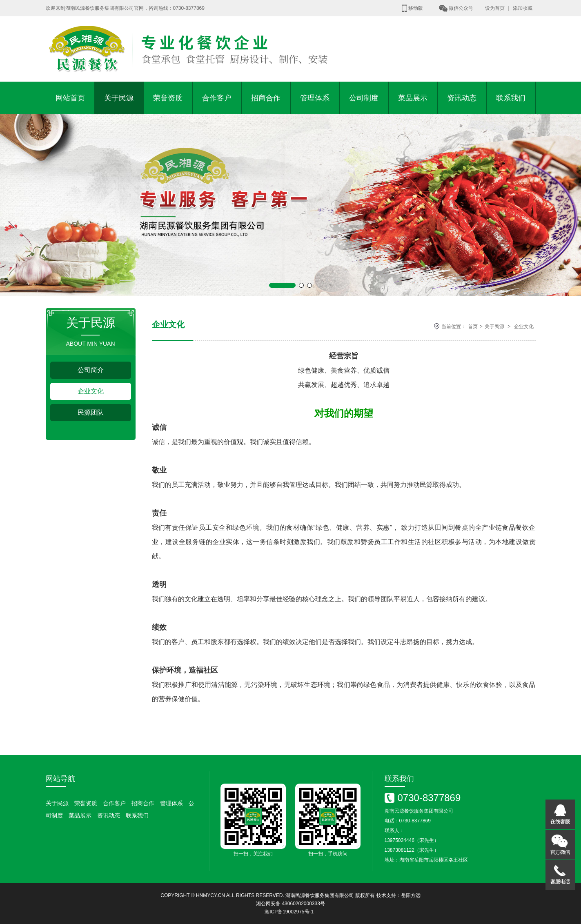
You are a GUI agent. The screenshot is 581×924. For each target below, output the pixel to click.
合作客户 (217, 98)
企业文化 (91, 391)
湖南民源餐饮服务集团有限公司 (320, 895)
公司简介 (91, 370)
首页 (473, 327)
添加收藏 (523, 8)
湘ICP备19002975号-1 (289, 912)
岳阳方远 (411, 895)
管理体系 (315, 98)
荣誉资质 (168, 98)
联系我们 (511, 98)
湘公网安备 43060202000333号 (290, 904)
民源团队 (91, 412)
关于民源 (119, 98)
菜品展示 (413, 98)
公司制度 (364, 98)
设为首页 (495, 8)
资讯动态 (462, 98)
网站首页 (70, 98)
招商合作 (266, 98)
